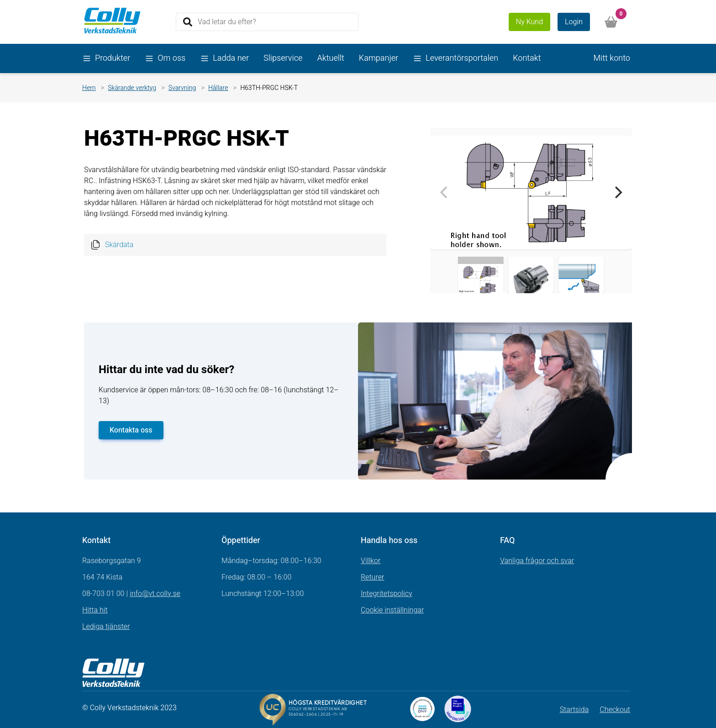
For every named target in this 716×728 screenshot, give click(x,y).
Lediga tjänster (106, 627)
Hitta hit (95, 610)
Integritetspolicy (387, 594)
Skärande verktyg (132, 88)
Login (574, 22)
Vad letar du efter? (227, 21)
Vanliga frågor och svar (537, 561)
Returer (373, 577)
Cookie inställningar (392, 610)
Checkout (615, 710)
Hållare (218, 88)
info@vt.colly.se (155, 594)
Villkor (371, 561)
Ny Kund (529, 22)
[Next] (617, 192)
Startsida (574, 710)
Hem (89, 88)
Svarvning (182, 88)
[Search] (267, 22)
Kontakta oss (131, 430)
